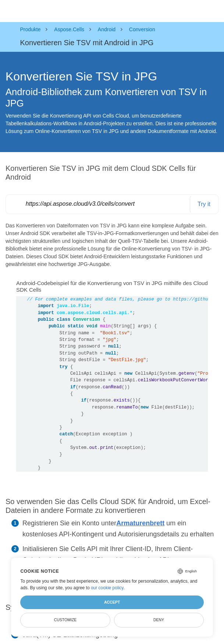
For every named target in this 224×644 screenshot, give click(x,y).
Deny (159, 620)
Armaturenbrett (140, 523)
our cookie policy (107, 588)
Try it (204, 204)
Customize (65, 620)
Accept (112, 602)
